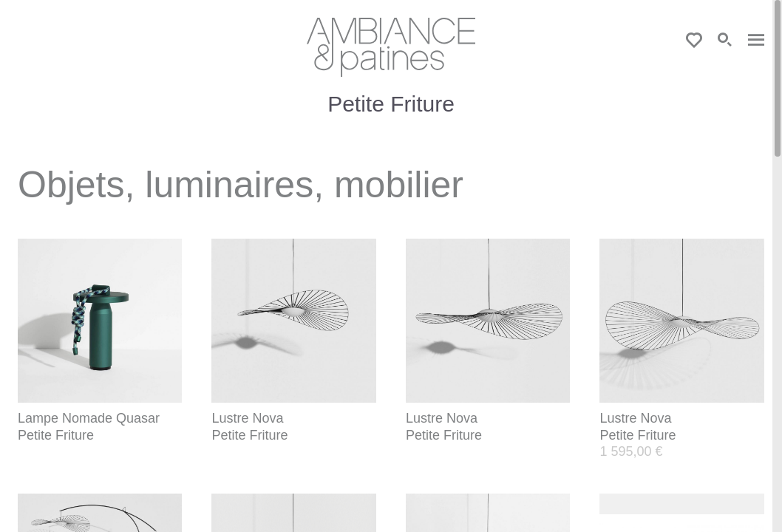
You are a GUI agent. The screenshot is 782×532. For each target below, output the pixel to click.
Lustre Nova (247, 418)
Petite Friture (56, 435)
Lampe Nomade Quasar (89, 418)
